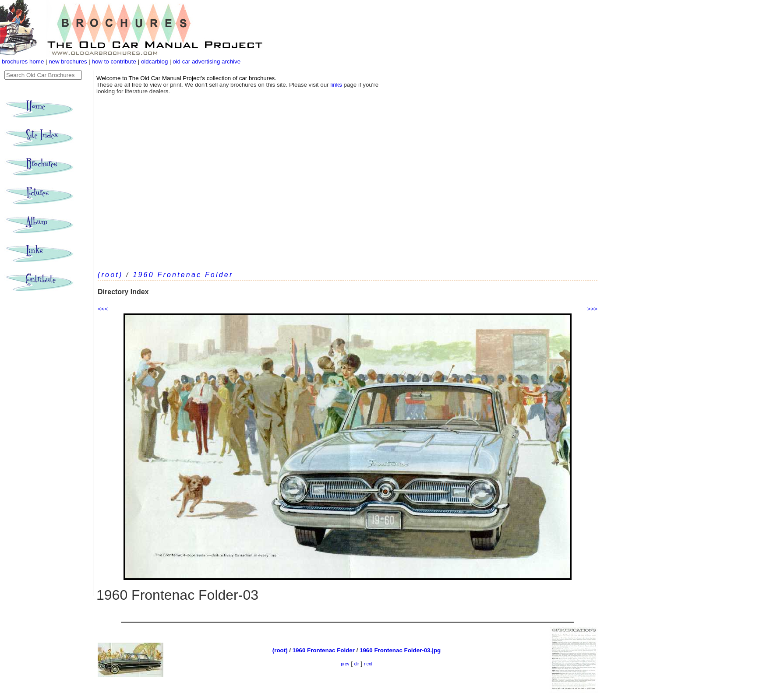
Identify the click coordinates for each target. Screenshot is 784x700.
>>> (592, 309)
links (336, 85)
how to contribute (114, 62)
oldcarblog (155, 62)
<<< (103, 309)
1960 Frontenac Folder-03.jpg (400, 650)
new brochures (68, 62)
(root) (110, 275)
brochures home (23, 62)
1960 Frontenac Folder (183, 275)
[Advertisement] (348, 197)
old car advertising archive (207, 62)
